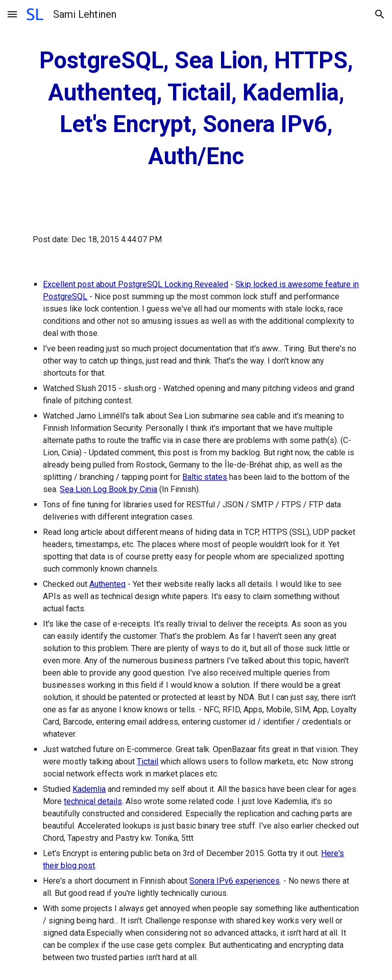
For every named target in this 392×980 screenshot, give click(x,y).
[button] (12, 14)
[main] (196, 109)
